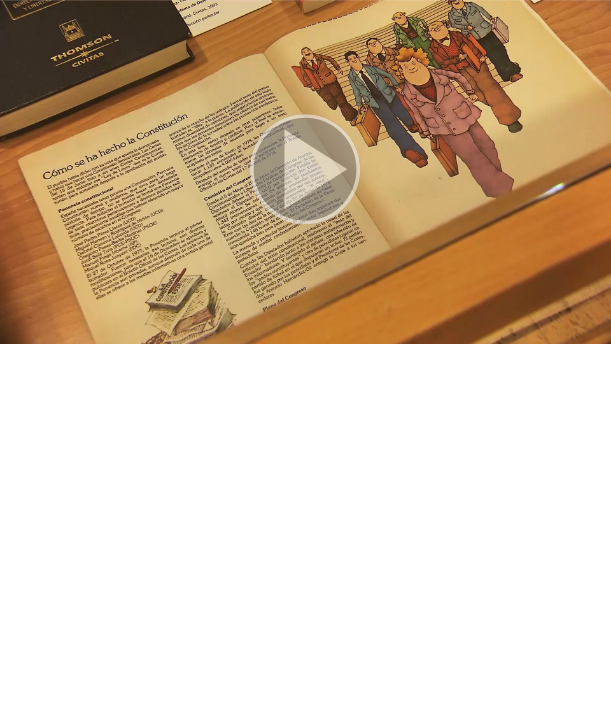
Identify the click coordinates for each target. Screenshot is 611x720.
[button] (305, 172)
